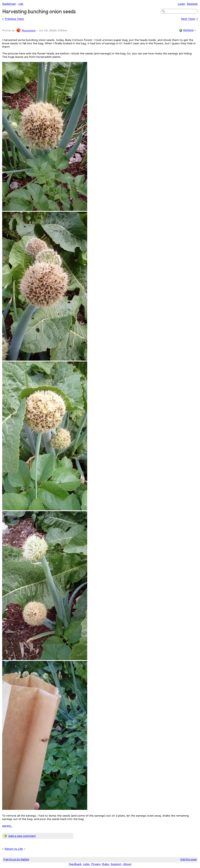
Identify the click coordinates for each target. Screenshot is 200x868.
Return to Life (14, 849)
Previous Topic (14, 19)
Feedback (75, 864)
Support (116, 864)
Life (21, 4)
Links (86, 864)
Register (192, 4)
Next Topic (188, 19)
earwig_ (7, 826)
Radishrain (9, 4)
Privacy (96, 864)
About (127, 864)
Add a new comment (22, 836)
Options (188, 30)
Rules (105, 864)
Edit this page (189, 860)
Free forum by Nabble (16, 860)
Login (181, 4)
